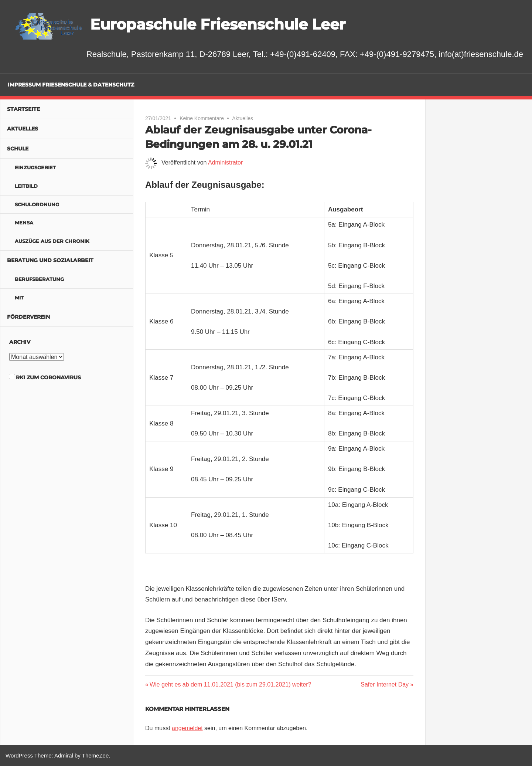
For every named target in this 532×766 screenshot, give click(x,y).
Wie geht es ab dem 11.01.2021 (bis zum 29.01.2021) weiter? (230, 684)
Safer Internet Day (385, 684)
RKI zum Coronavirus (48, 377)
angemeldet (187, 728)
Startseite (23, 109)
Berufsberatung (39, 279)
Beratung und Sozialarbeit (50, 260)
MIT (19, 298)
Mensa (24, 223)
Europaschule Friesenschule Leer (218, 24)
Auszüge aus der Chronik (52, 241)
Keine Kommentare (202, 118)
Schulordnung (37, 204)
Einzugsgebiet (35, 167)
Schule (18, 149)
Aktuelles (243, 118)
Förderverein (28, 317)
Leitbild (26, 186)
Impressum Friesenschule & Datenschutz (71, 85)
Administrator (225, 162)
